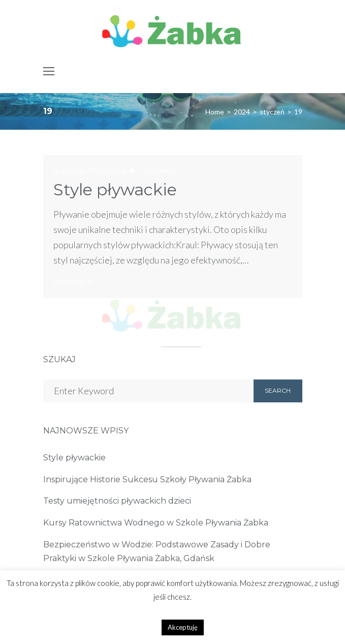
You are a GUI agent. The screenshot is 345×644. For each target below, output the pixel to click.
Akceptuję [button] (183, 627)
